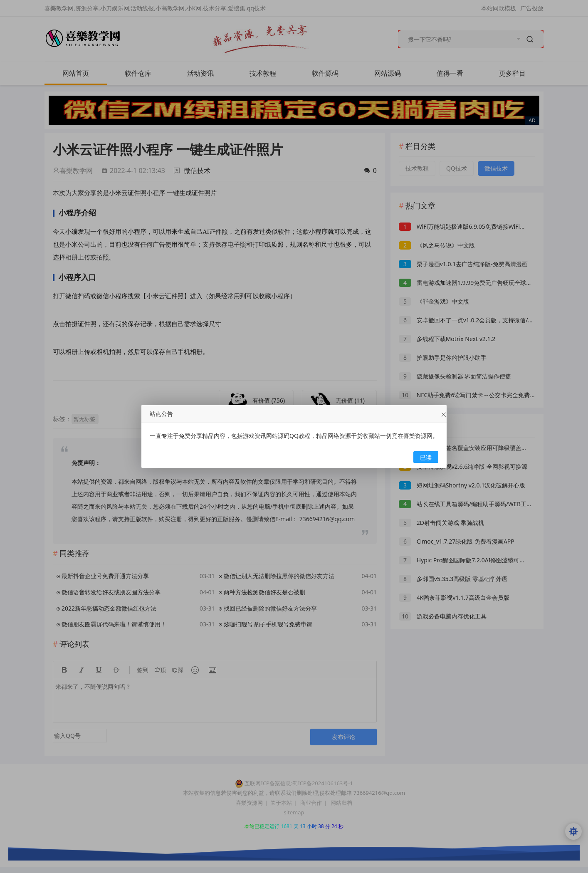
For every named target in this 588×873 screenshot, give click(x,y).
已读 (426, 457)
